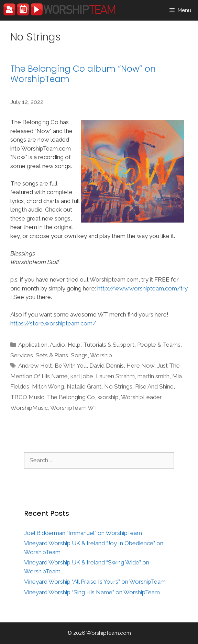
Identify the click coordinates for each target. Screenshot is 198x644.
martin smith (153, 376)
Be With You (71, 366)
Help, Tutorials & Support (101, 345)
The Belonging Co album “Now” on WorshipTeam (83, 74)
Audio (57, 345)
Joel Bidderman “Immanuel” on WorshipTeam (83, 533)
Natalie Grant (84, 386)
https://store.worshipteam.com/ (53, 323)
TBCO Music (27, 397)
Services (22, 355)
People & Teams (159, 345)
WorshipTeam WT (74, 408)
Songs (79, 355)
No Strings (118, 386)
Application (33, 345)
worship (108, 397)
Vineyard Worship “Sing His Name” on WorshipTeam (92, 592)
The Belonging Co (71, 397)
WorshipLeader (141, 397)
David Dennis (107, 366)
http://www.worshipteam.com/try (142, 288)
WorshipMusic (29, 408)
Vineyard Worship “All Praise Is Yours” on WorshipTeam (95, 582)
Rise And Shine (154, 386)
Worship (101, 355)
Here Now (140, 366)
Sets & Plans (52, 355)
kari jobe (82, 376)
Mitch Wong (48, 386)
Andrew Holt (35, 366)
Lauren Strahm (115, 376)
